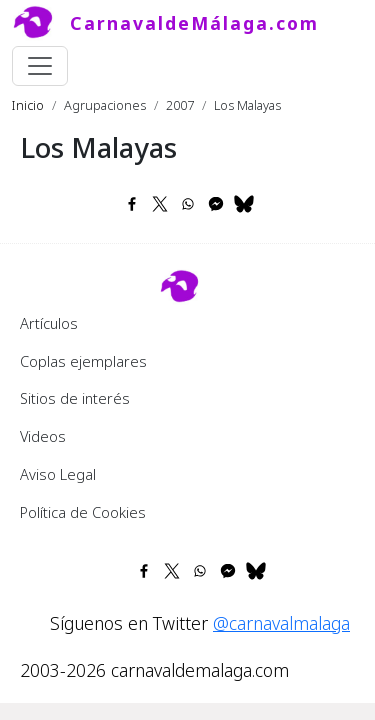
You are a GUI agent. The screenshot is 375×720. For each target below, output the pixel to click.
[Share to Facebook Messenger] (216, 204)
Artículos (49, 323)
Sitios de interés (75, 398)
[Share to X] (160, 204)
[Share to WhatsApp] (188, 204)
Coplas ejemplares (83, 361)
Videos (43, 436)
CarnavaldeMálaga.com (194, 23)
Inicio (28, 105)
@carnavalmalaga (281, 623)
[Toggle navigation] (40, 66)
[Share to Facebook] (132, 204)
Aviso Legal (58, 474)
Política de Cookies (83, 512)
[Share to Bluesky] (244, 204)
